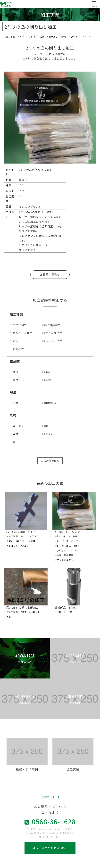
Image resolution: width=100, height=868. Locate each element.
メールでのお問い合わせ (50, 848)
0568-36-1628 (50, 821)
